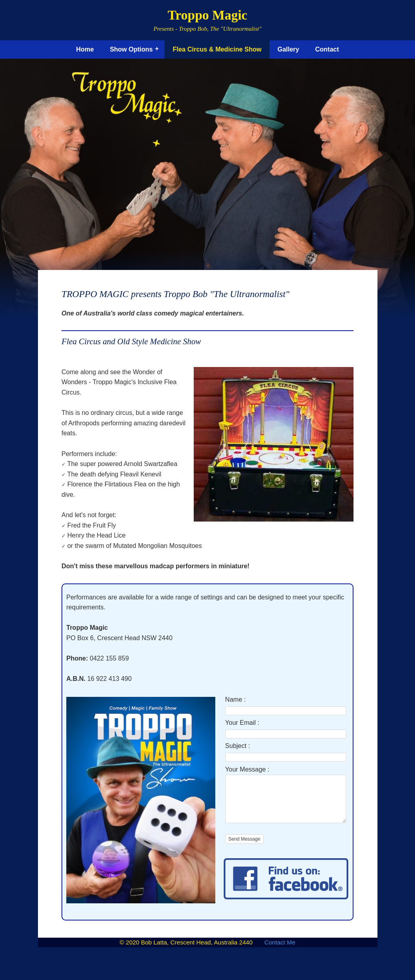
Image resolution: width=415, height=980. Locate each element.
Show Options (131, 49)
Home (85, 49)
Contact (327, 49)
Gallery (288, 49)
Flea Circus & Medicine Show (217, 49)
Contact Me (280, 951)
